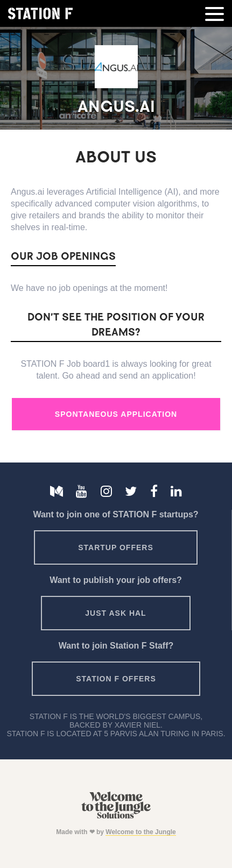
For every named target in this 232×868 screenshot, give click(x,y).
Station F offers (116, 679)
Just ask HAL (115, 613)
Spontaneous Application (116, 414)
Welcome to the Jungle (140, 832)
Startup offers (116, 547)
